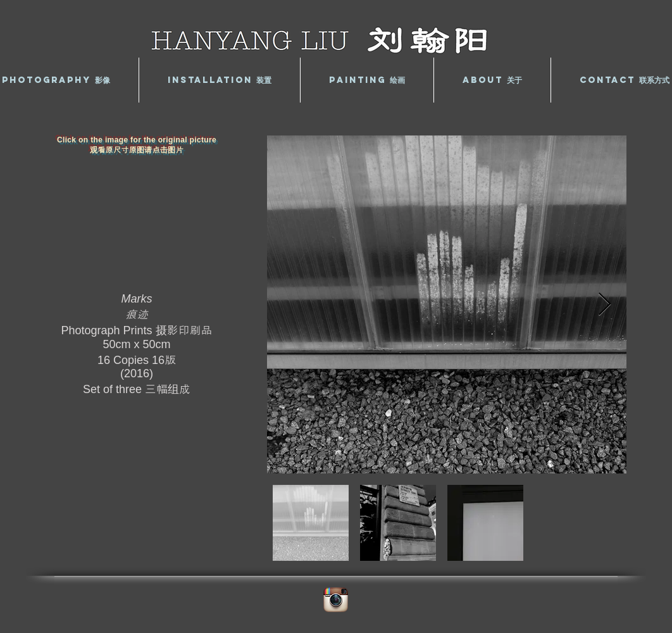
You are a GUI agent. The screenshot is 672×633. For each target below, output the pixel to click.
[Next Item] (605, 305)
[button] (220, 80)
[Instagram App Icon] (336, 600)
